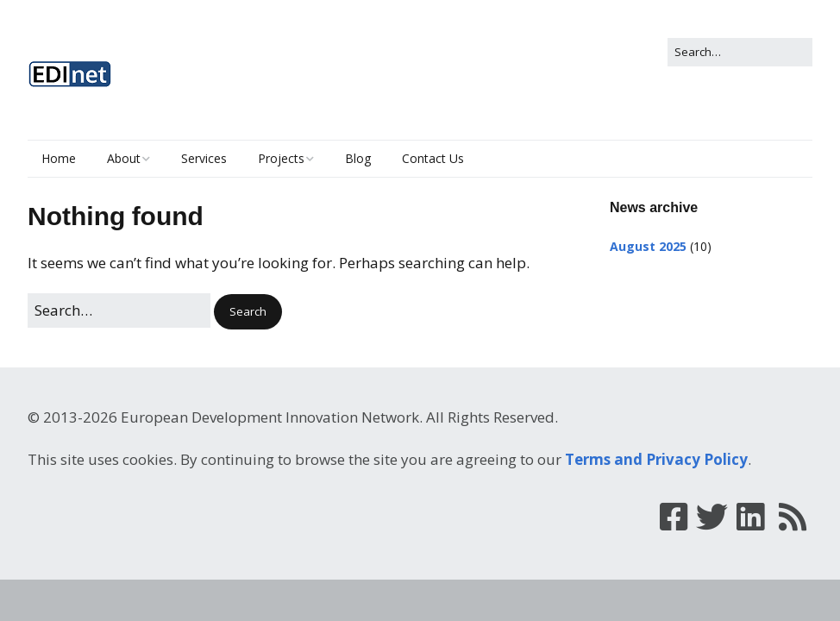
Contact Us (433, 158)
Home (59, 158)
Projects (281, 158)
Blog (358, 158)
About (124, 158)
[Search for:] (740, 52)
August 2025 (648, 246)
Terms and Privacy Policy (656, 459)
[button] (248, 312)
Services (204, 158)
